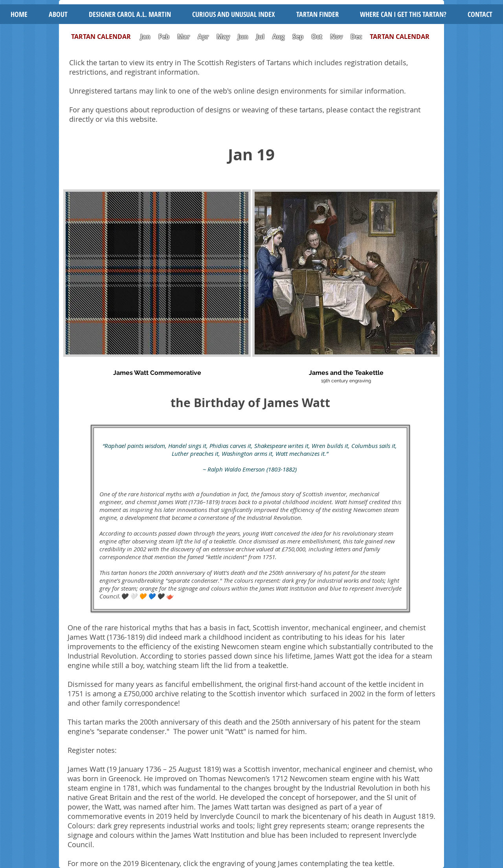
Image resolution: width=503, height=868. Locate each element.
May (223, 37)
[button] (234, 14)
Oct (318, 37)
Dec (356, 37)
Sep (298, 37)
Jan (145, 37)
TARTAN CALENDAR (105, 37)
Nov (336, 37)
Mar (184, 37)
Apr (203, 37)
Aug (278, 37)
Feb (164, 37)
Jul (261, 37)
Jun (243, 37)
